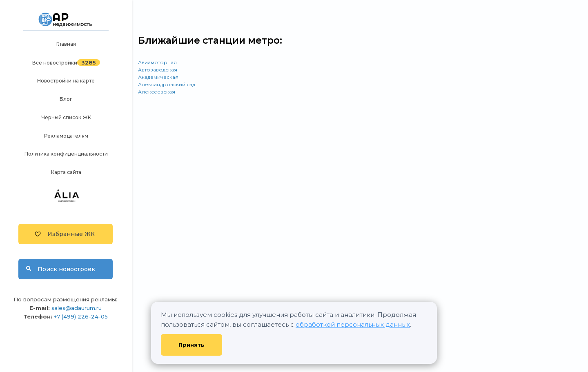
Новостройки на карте (66, 81)
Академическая (158, 77)
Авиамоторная (157, 62)
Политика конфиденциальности (66, 154)
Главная (66, 44)
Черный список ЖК (66, 117)
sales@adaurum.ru (77, 308)
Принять (192, 345)
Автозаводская (158, 70)
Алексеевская (157, 92)
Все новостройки (55, 63)
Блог (66, 99)
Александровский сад (167, 84)
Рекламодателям (66, 136)
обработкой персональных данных (353, 324)
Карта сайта (66, 172)
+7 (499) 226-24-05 (81, 316)
